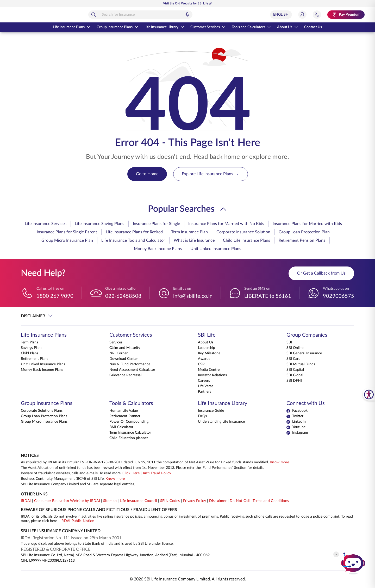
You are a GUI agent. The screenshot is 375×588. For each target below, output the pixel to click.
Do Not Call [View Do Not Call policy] (240, 501)
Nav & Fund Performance (130, 364)
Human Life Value (124, 411)
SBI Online (295, 348)
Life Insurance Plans (72, 27)
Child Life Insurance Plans (246, 240)
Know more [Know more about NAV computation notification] (280, 462)
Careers (204, 381)
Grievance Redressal (125, 375)
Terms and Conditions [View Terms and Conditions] (271, 501)
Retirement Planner (125, 416)
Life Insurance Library (164, 27)
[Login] (302, 15)
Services (116, 342)
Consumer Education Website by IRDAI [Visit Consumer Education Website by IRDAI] (67, 501)
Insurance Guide (211, 411)
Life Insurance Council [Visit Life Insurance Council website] (138, 501)
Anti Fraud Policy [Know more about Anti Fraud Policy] (157, 473)
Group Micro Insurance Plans (44, 422)
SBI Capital (295, 370)
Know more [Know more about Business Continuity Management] (115, 479)
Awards (204, 359)
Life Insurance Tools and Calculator (133, 240)
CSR (201, 364)
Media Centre (209, 370)
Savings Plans (32, 348)
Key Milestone (209, 353)
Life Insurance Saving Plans (99, 224)
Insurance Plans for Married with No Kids (226, 224)
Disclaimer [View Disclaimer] (218, 501)
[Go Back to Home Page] (34, 15)
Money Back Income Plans (158, 249)
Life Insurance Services (46, 224)
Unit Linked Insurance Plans (216, 249)
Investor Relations (212, 375)
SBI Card (293, 359)
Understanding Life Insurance (221, 422)
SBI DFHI (294, 381)
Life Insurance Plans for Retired (134, 232)
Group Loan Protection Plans (44, 416)
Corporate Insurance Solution (243, 232)
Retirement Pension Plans (302, 240)
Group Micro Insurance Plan (67, 240)
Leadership (207, 348)
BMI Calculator (121, 427)
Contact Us (313, 27)
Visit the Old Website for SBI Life (187, 4)
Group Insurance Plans (117, 27)
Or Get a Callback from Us (321, 273)
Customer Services (208, 27)
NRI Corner (118, 353)
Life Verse (206, 386)
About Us (287, 27)
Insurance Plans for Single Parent (67, 232)
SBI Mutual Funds (301, 364)
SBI (289, 342)
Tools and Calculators (251, 27)
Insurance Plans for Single (156, 224)
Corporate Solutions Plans (42, 411)
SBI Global (295, 375)
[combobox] (164, 15)
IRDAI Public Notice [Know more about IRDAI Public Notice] (77, 521)
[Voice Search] (210, 15)
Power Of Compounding (129, 422)
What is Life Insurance (194, 240)
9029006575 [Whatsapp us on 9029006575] (339, 296)
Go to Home (147, 174)
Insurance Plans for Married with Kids (307, 224)
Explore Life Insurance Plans (211, 174)
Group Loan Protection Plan (304, 232)
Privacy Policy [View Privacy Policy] (195, 501)
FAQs (202, 416)
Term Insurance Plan (189, 232)
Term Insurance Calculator (130, 433)
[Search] (117, 15)
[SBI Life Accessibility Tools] (369, 394)
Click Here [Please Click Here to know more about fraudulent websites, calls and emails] (131, 473)
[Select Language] (281, 15)
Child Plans (30, 353)
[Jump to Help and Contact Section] (317, 15)
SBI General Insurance (304, 353)
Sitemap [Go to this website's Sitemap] (110, 501)
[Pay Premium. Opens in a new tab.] (346, 15)
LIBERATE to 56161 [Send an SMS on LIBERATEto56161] (268, 296)
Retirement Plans (35, 359)
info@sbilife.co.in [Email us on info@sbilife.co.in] (193, 296)
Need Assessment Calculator (132, 370)
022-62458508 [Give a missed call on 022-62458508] (123, 296)
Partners (205, 392)
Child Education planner (129, 438)
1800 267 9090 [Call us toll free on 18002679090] (55, 296)
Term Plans (29, 342)
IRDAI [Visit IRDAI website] (26, 501)
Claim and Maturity (125, 348)
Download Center (124, 359)
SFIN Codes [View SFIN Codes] (170, 501)
